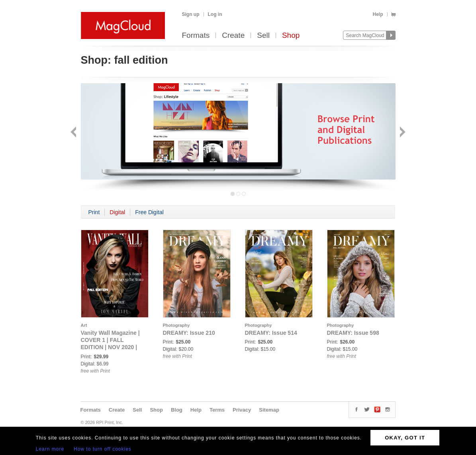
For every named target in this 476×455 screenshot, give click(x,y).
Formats (196, 36)
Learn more (50, 449)
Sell (263, 36)
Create (233, 36)
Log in (215, 14)
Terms (217, 410)
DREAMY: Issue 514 (271, 333)
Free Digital (149, 212)
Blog (177, 410)
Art (84, 325)
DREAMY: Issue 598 (353, 333)
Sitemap (269, 410)
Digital (117, 212)
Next (402, 133)
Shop (291, 36)
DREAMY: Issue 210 (189, 333)
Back (74, 133)
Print (94, 212)
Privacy (242, 410)
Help (378, 14)
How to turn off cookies (103, 449)
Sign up (191, 14)
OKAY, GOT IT (405, 438)
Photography (176, 325)
